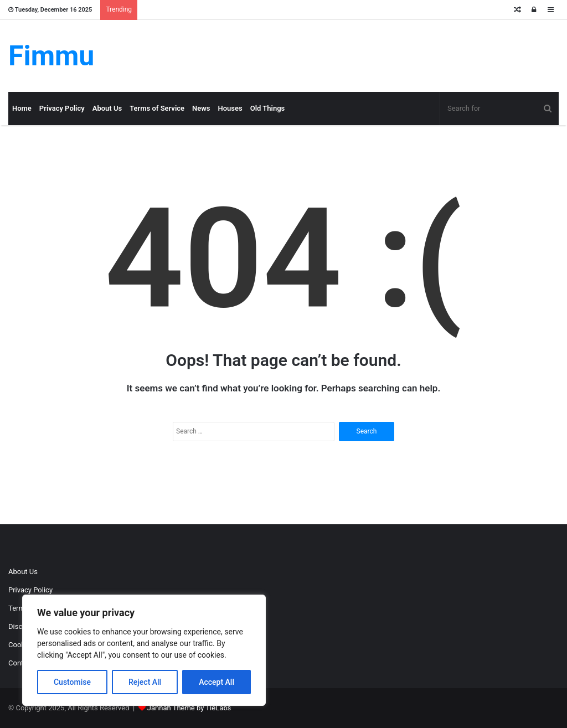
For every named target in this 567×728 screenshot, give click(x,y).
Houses (230, 108)
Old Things (268, 108)
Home (22, 108)
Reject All (145, 682)
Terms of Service (157, 108)
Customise (72, 682)
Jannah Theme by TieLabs (189, 708)
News (201, 108)
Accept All (217, 682)
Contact (21, 663)
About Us (107, 108)
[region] (144, 650)
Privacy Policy (62, 108)
